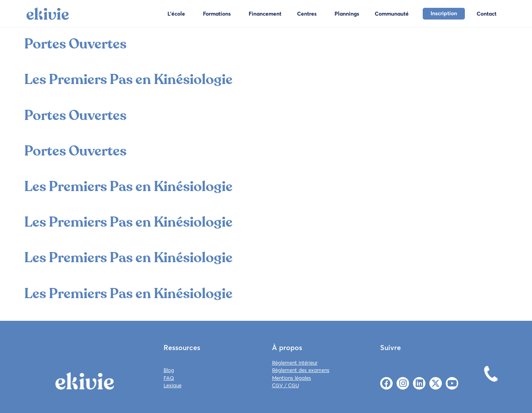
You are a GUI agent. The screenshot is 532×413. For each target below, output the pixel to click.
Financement (265, 14)
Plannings (347, 14)
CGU (294, 385)
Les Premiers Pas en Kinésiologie (128, 80)
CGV (278, 385)
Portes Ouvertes (75, 44)
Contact (487, 14)
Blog (169, 370)
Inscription (444, 13)
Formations (217, 14)
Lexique (173, 385)
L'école (176, 14)
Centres (307, 14)
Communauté (392, 14)
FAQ (169, 378)
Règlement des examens (301, 370)
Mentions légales (292, 378)
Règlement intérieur (295, 363)
